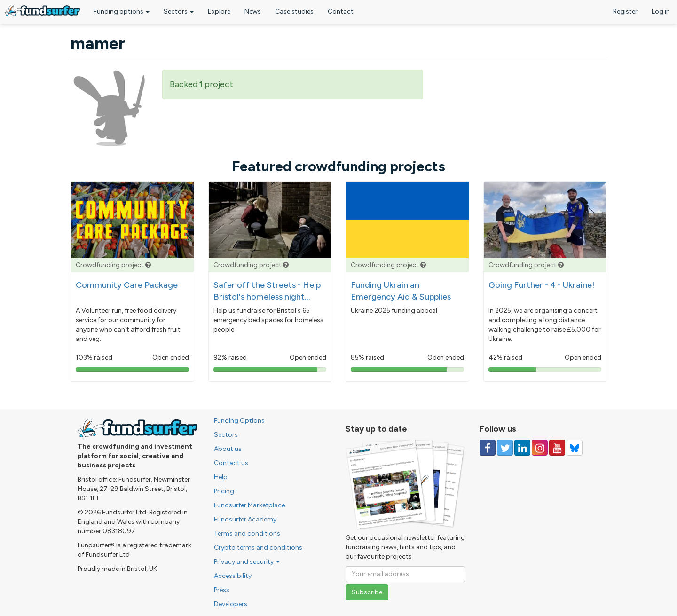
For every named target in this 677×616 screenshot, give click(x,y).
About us (228, 449)
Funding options (122, 12)
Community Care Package (127, 285)
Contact (341, 12)
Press (222, 590)
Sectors (179, 12)
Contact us (231, 463)
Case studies (294, 12)
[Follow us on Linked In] (522, 448)
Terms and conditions (247, 533)
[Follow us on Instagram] (540, 448)
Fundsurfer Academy (245, 519)
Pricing (224, 491)
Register (625, 12)
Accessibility (233, 576)
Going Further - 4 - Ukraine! (542, 285)
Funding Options (239, 421)
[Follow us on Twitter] (505, 448)
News (253, 12)
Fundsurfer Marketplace (249, 505)
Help (221, 477)
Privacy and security (247, 562)
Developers (231, 604)
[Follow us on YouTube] (557, 448)
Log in (661, 12)
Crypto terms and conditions (258, 548)
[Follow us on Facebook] (488, 448)
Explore (219, 12)
